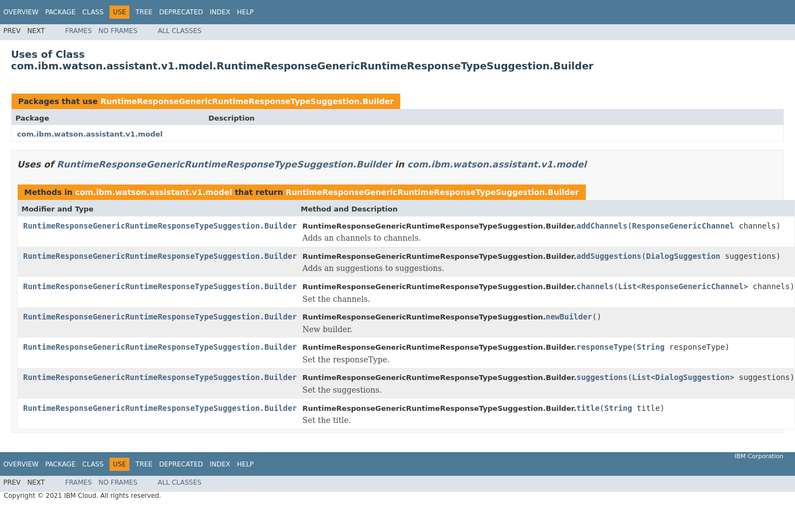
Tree (144, 12)
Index (220, 12)
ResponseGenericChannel (683, 226)
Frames (78, 31)
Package (60, 12)
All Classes (180, 31)
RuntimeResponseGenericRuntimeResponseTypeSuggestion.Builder (247, 101)
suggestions (602, 377)
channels (595, 286)
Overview (21, 12)
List (628, 286)
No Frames (118, 31)
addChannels (602, 226)
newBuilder (569, 317)
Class (93, 12)
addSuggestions (609, 256)
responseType (604, 347)
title (588, 408)
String (651, 347)
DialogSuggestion (683, 256)
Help (245, 12)
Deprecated (181, 12)
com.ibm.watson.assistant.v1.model (90, 134)
